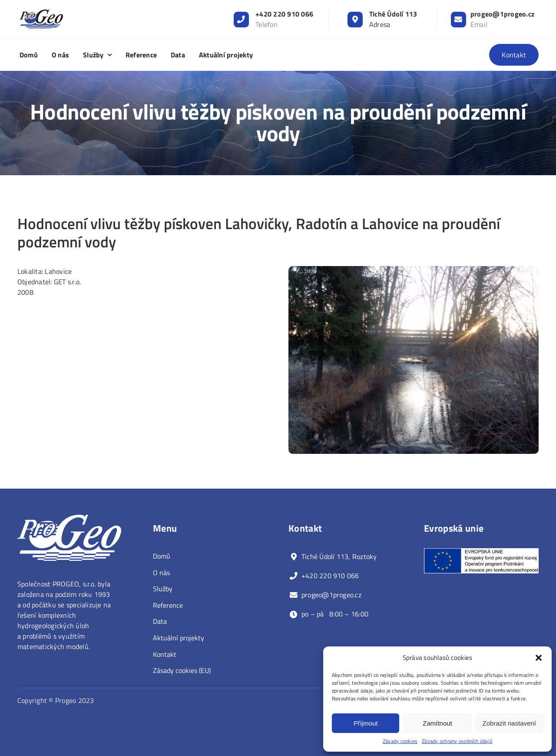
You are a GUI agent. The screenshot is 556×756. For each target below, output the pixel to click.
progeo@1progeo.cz (502, 14)
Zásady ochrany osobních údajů (457, 741)
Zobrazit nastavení (509, 723)
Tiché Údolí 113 (393, 14)
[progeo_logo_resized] (41, 13)
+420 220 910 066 (284, 14)
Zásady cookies (400, 741)
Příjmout (366, 723)
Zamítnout (437, 723)
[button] (539, 658)
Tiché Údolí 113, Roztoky (339, 556)
